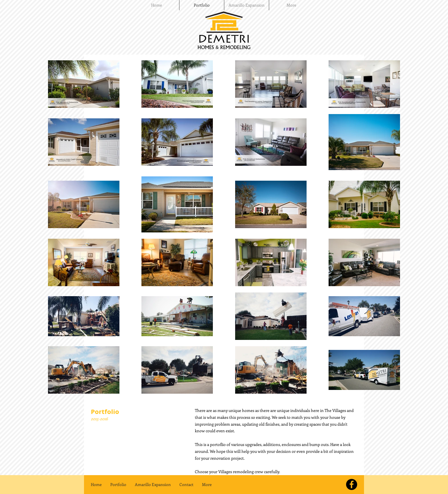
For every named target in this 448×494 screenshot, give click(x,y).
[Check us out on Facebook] (352, 484)
